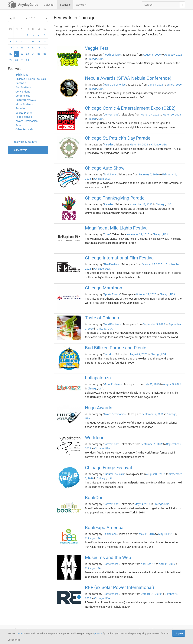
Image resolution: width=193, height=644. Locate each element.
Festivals (65, 5)
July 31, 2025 (152, 384)
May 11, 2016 (147, 534)
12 (45, 42)
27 (11, 60)
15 (22, 48)
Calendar (49, 5)
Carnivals (21, 83)
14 (16, 48)
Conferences (23, 96)
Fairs (18, 125)
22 (22, 54)
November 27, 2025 (141, 204)
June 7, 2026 (174, 85)
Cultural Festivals (26, 100)
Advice (81, 5)
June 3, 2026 (155, 85)
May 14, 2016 (142, 504)
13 (11, 48)
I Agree (179, 633)
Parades (20, 108)
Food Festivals (24, 117)
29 (22, 60)
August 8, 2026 (152, 55)
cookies (20, 633)
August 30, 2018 (156, 474)
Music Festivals (24, 104)
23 (28, 54)
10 (33, 42)
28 (16, 60)
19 (45, 48)
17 (33, 48)
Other (107, 234)
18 (39, 48)
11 (39, 42)
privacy (98, 633)
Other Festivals (24, 129)
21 (16, 54)
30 (28, 60)
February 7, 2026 (149, 174)
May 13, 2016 (166, 534)
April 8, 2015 (148, 564)
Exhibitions (22, 75)
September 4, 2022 (153, 414)
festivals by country (26, 142)
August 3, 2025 (172, 384)
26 (45, 54)
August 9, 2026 (173, 55)
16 (28, 48)
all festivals (21, 150)
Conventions (23, 92)
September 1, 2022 (152, 444)
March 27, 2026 (150, 115)
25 (39, 54)
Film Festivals (23, 87)
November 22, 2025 (138, 234)
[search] (182, 5)
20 (11, 54)
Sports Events (24, 113)
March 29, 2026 (172, 115)
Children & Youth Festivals (31, 79)
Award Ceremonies (26, 121)
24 (33, 54)
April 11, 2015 (167, 564)
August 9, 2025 (139, 354)
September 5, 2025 (154, 324)
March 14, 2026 (139, 145)
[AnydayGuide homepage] (23, 5)
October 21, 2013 (151, 594)
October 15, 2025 (152, 264)
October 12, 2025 (146, 294)
